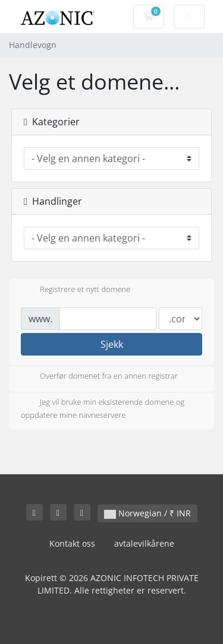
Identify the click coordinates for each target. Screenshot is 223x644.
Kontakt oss (72, 543)
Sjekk (112, 344)
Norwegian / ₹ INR (147, 513)
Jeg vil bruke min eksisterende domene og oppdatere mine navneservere (103, 408)
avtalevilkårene (144, 543)
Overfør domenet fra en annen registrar (99, 377)
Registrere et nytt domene (76, 290)
